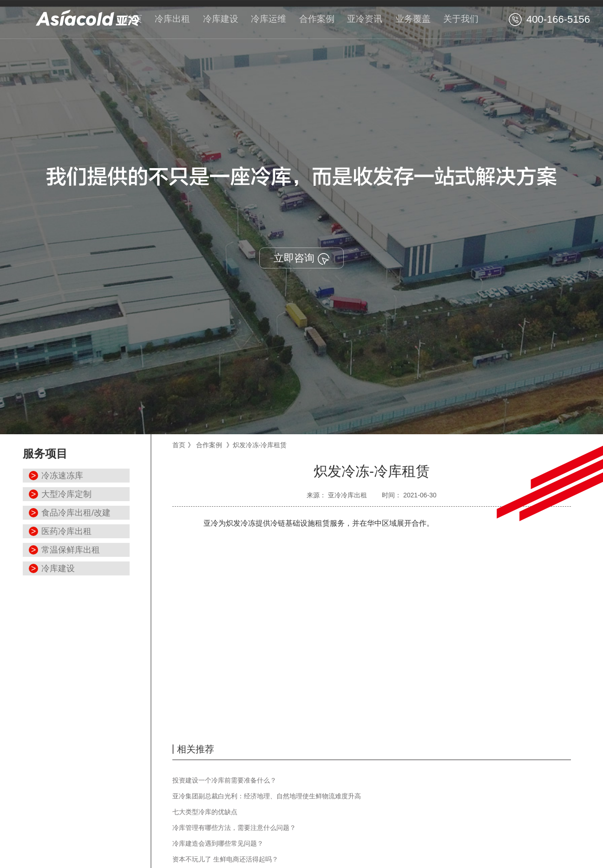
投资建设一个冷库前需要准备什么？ (224, 780)
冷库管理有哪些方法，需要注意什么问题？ (234, 828)
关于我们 (461, 19)
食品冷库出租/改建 (76, 513)
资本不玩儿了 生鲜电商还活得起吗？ (225, 859)
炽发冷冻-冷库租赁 (260, 445)
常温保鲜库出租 (71, 550)
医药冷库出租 (66, 531)
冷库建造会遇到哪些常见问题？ (218, 843)
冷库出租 (172, 19)
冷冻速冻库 (62, 476)
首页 (133, 19)
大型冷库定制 (66, 494)
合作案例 (317, 19)
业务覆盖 (413, 19)
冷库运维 (269, 19)
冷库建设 (221, 19)
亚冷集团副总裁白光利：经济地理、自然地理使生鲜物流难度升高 (267, 796)
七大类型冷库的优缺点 (205, 812)
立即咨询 (301, 258)
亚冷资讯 (365, 19)
